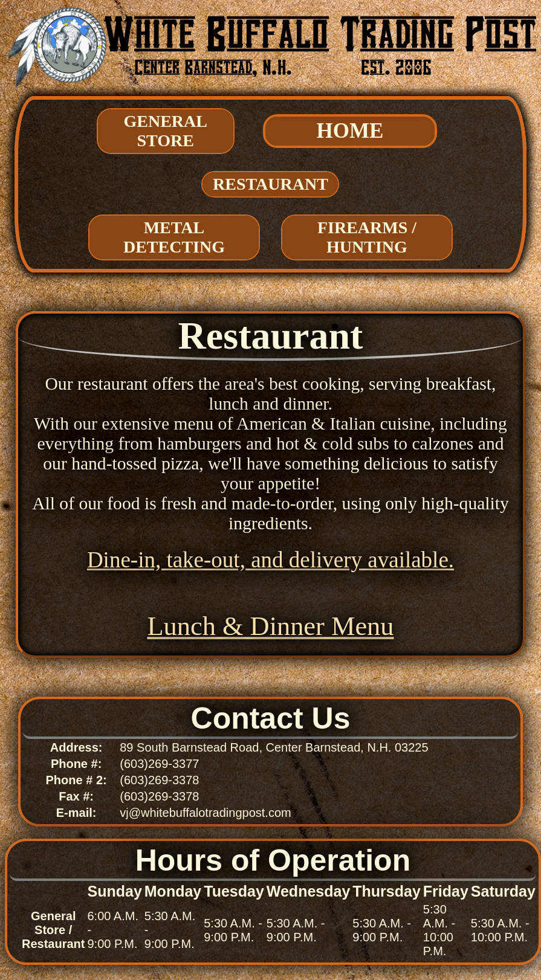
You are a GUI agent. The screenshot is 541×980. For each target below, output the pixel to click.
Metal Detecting (174, 237)
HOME (350, 131)
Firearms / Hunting (367, 237)
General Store (166, 131)
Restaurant (270, 184)
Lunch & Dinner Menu (270, 626)
